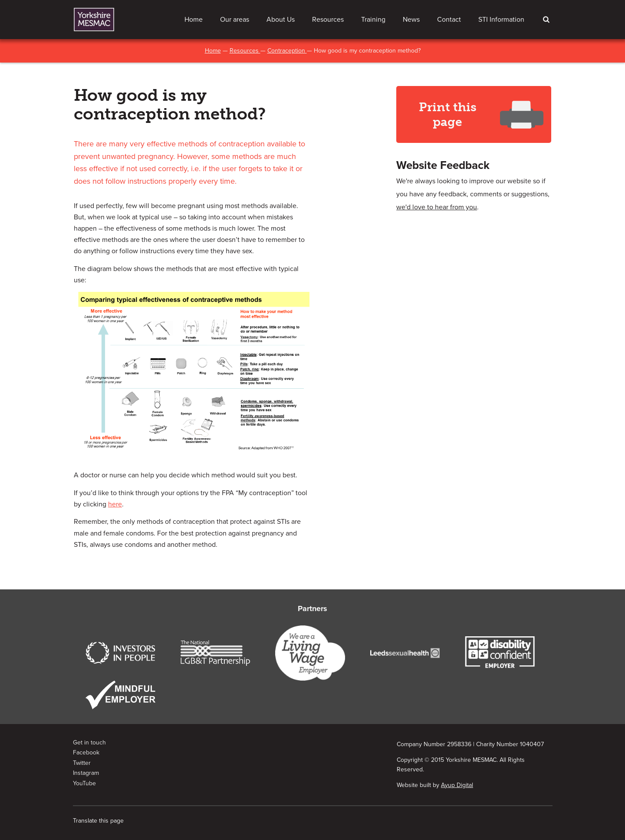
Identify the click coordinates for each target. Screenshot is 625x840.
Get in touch (89, 742)
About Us (281, 20)
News (411, 20)
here (115, 504)
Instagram (86, 773)
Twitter (82, 763)
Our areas (235, 20)
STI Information (501, 20)
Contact (449, 20)
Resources (328, 20)
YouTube (84, 783)
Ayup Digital (457, 785)
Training (373, 20)
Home (194, 20)
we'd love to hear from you (437, 207)
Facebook (86, 752)
